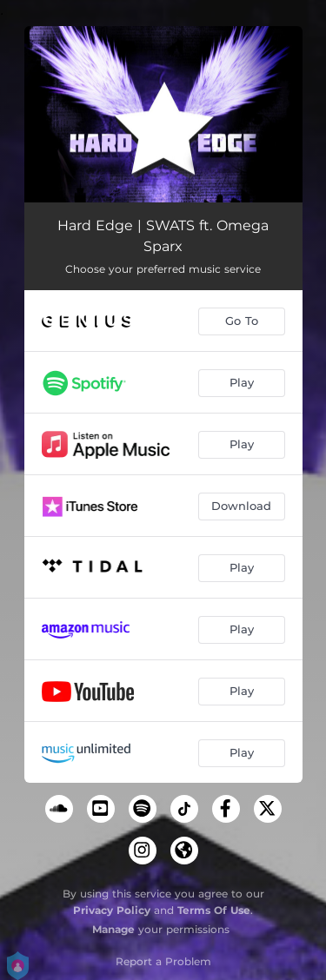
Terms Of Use (214, 910)
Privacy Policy (112, 910)
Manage (113, 929)
